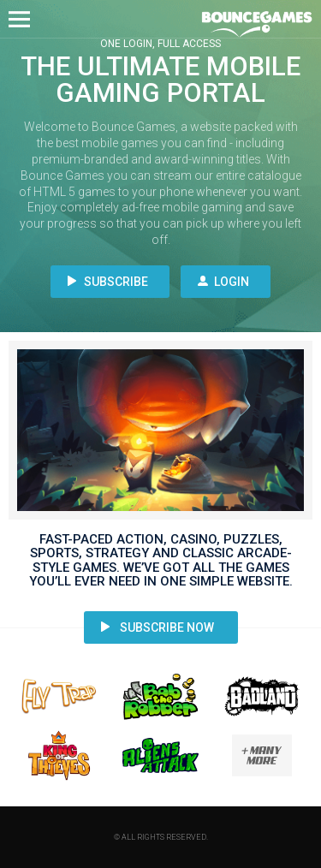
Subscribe (108, 282)
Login (223, 282)
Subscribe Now (158, 627)
